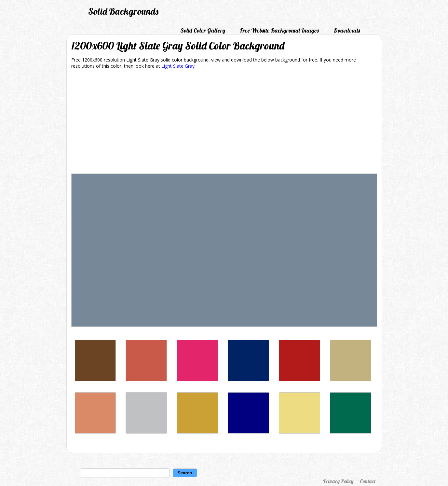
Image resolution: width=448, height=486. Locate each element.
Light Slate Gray (178, 66)
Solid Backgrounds (123, 11)
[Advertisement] (224, 122)
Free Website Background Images (279, 30)
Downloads (347, 30)
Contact (368, 481)
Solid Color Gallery (203, 30)
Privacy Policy (338, 481)
